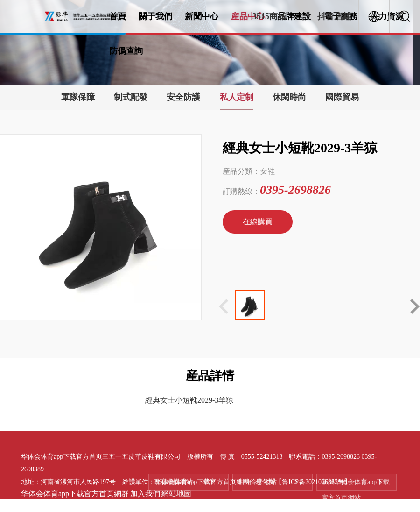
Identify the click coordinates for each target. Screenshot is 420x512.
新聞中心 (202, 16)
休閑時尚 (289, 97)
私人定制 (237, 97)
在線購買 (258, 222)
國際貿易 (342, 97)
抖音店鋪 (334, 16)
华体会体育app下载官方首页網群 (75, 494)
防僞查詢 (126, 51)
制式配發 (131, 97)
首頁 (118, 16)
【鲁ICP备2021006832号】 (313, 481)
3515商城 (269, 16)
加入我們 (145, 494)
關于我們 (155, 16)
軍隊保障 (78, 97)
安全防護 (183, 97)
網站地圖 (176, 494)
